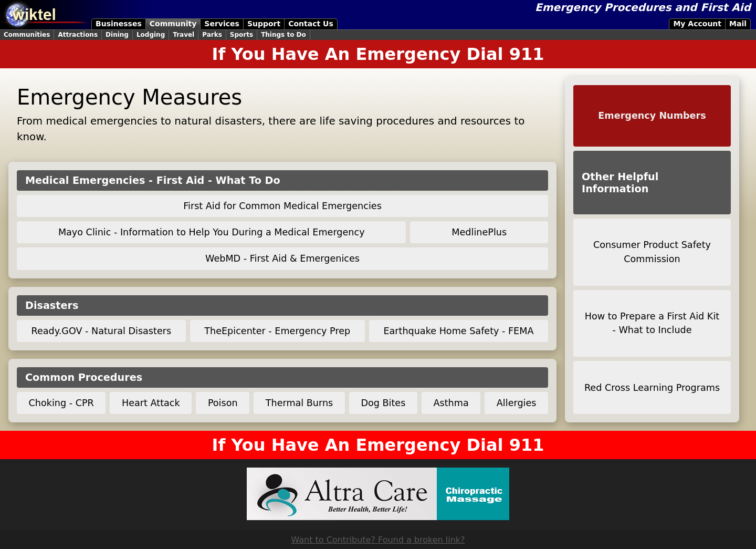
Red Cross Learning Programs (652, 388)
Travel (183, 35)
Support (264, 24)
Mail (738, 24)
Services (222, 24)
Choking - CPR (61, 403)
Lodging (151, 35)
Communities (27, 35)
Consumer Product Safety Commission (652, 252)
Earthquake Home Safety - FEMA (458, 331)
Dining (117, 35)
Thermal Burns (300, 403)
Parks (212, 35)
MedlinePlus (479, 232)
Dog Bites (383, 403)
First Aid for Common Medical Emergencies (282, 206)
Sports (241, 35)
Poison (223, 403)
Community (173, 24)
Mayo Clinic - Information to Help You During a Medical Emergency (212, 232)
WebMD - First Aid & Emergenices (282, 258)
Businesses (119, 24)
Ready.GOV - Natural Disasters (102, 331)
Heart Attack (151, 403)
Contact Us (311, 24)
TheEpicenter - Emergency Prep (277, 331)
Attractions (78, 35)
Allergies (517, 403)
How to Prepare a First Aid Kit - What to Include (652, 323)
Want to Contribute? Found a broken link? (378, 540)
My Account (697, 24)
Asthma (451, 403)
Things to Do (283, 35)
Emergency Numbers (652, 116)
